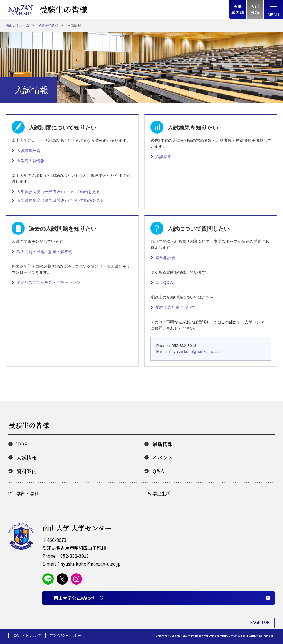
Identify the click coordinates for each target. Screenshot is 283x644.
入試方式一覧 (29, 151)
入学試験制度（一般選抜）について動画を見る (58, 192)
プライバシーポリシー (65, 635)
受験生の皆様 (63, 9)
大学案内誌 (238, 9)
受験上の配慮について (175, 307)
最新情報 (163, 444)
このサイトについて (27, 635)
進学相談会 (165, 258)
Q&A (158, 471)
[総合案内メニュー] (273, 10)
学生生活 (161, 494)
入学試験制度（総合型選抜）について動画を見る (60, 200)
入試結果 (163, 157)
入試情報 (27, 457)
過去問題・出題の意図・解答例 (44, 252)
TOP (22, 444)
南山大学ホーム (18, 25)
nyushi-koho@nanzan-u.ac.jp (197, 352)
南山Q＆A (164, 283)
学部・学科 (28, 494)
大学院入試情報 (31, 161)
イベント (163, 457)
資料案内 (27, 471)
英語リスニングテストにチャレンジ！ (50, 283)
